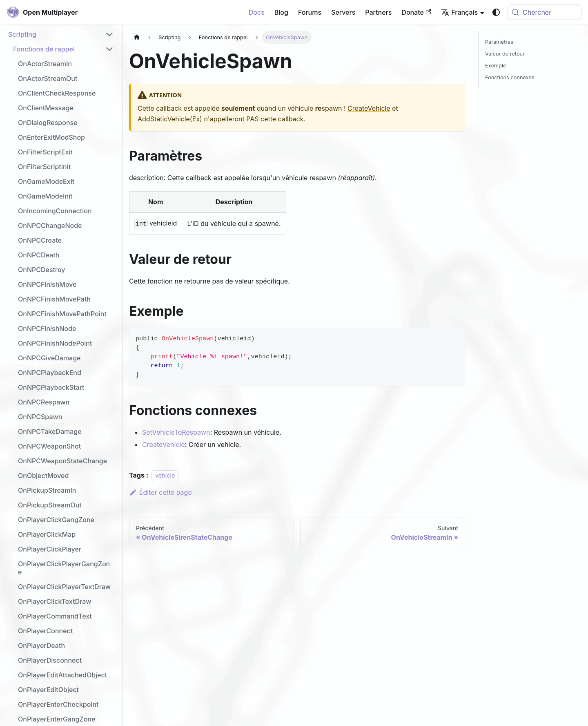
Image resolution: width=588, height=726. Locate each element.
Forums (310, 12)
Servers (343, 12)
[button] (61, 34)
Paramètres (499, 42)
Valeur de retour (505, 54)
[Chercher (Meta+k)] (545, 12)
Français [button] (459, 12)
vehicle (165, 475)
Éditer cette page (160, 492)
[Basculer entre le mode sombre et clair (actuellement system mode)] (496, 12)
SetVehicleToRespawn (176, 432)
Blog (281, 12)
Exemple (496, 66)
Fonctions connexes (510, 77)
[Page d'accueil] (137, 37)
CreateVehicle (369, 108)
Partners (378, 12)
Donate (416, 12)
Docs (257, 12)
